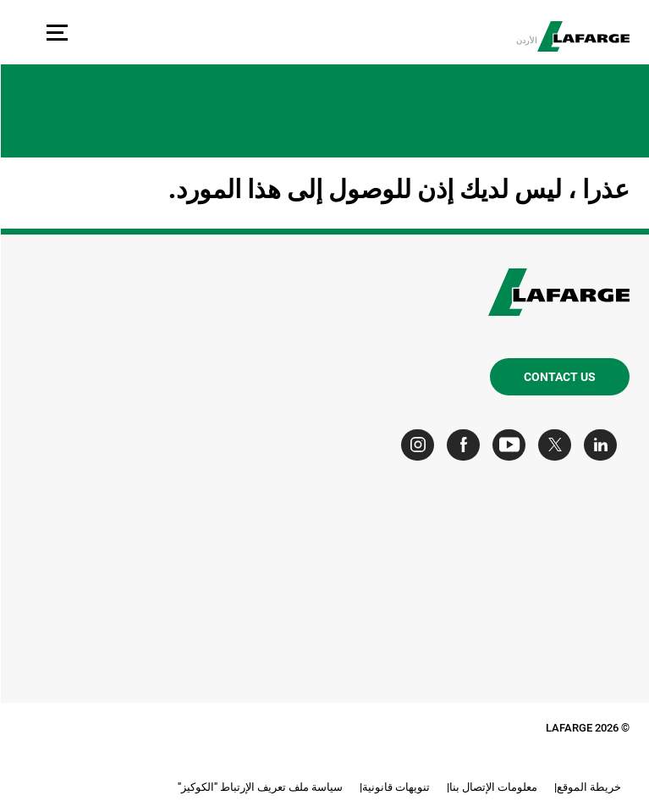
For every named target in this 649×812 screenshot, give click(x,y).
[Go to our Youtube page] (512, 445)
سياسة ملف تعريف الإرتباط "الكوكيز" (259, 787)
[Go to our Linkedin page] (604, 445)
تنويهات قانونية (395, 787)
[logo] (583, 36)
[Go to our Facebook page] (467, 445)
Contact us (559, 377)
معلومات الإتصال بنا (492, 787)
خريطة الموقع (588, 787)
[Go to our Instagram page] (421, 445)
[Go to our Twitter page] (558, 445)
